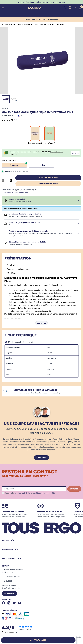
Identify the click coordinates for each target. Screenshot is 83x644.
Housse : (9, 160)
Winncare (5, 108)
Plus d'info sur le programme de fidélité (15, 192)
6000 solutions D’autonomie (49, 511)
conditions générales (23, 493)
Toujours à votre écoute (13, 511)
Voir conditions (60, 2)
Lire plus (41, 323)
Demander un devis (48, 183)
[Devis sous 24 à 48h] (78, 201)
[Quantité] (7, 181)
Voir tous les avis (10, 632)
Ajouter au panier (48, 178)
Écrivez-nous (42, 458)
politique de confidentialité (45, 493)
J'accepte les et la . (30, 493)
